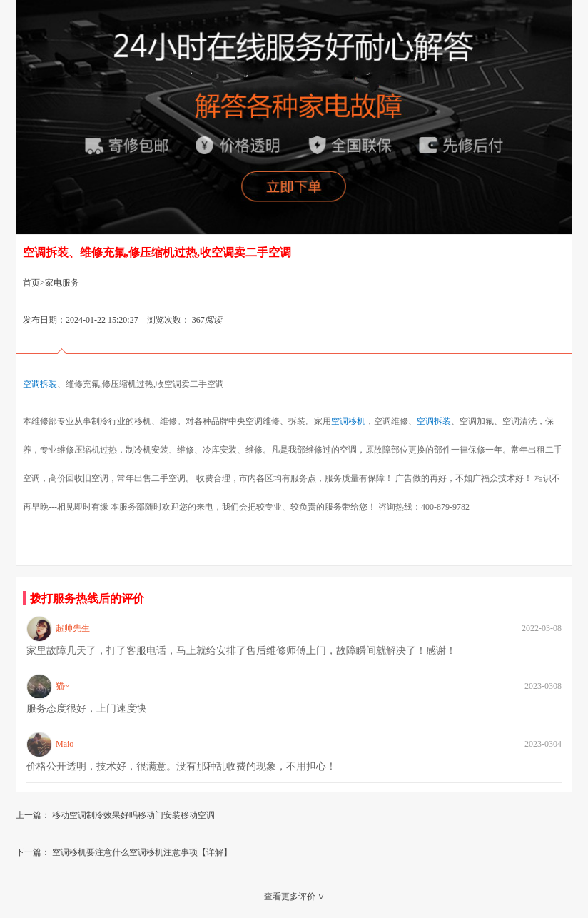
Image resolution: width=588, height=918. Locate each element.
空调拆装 (40, 384)
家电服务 (62, 283)
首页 (31, 283)
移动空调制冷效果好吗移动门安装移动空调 (133, 815)
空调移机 (348, 421)
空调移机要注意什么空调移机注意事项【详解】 (142, 852)
